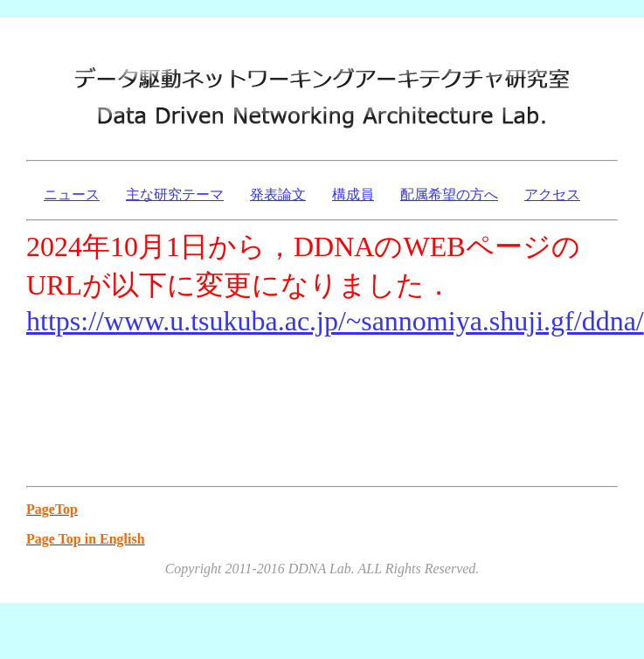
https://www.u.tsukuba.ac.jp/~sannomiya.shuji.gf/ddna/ (335, 321)
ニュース (72, 194)
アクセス (552, 194)
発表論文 (278, 194)
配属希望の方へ (449, 194)
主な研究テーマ (175, 194)
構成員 (353, 194)
